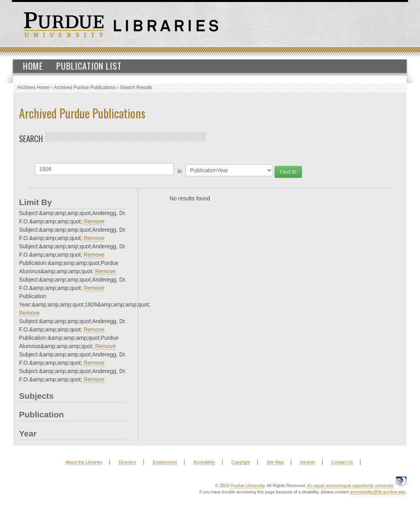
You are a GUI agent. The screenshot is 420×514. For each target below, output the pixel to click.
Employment (165, 462)
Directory (128, 462)
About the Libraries (84, 462)
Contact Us (342, 462)
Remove (94, 221)
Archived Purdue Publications (85, 88)
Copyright (241, 462)
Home (33, 66)
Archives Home (33, 88)
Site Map (275, 462)
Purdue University (247, 485)
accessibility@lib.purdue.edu (378, 492)
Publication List (89, 66)
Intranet (307, 462)
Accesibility (204, 462)
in (180, 171)
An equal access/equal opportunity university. (351, 485)
